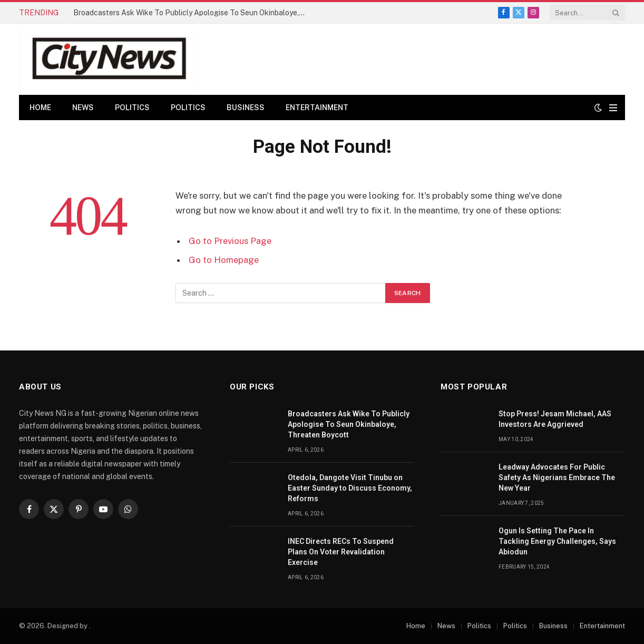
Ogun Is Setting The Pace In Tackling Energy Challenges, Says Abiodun (557, 541)
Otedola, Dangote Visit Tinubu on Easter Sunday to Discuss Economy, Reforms (350, 488)
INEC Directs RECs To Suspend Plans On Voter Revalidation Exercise (341, 552)
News (83, 108)
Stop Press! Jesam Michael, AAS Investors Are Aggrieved (555, 419)
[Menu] (613, 108)
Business (246, 108)
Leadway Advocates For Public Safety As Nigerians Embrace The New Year (557, 477)
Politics (132, 108)
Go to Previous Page (230, 241)
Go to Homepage (224, 260)
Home (40, 108)
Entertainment (317, 108)
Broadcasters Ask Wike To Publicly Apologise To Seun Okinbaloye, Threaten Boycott (192, 13)
